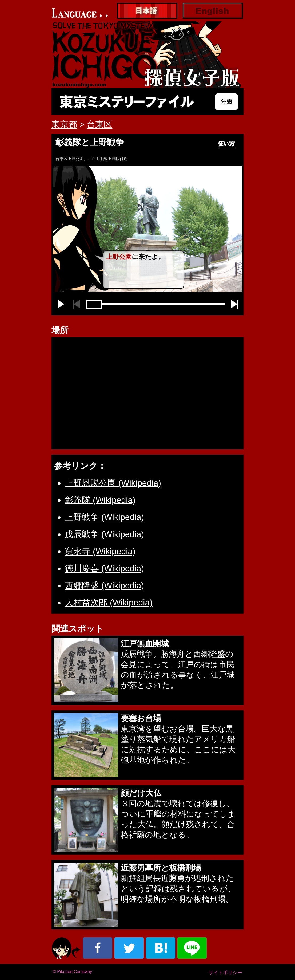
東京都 (64, 124)
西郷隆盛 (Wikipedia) (104, 585)
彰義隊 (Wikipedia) (100, 500)
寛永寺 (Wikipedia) (100, 551)
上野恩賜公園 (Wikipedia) (113, 483)
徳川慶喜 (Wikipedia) (104, 568)
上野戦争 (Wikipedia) (104, 517)
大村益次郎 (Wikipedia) (109, 603)
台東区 (99, 124)
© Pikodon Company (72, 972)
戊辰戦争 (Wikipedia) (104, 534)
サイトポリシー (225, 973)
